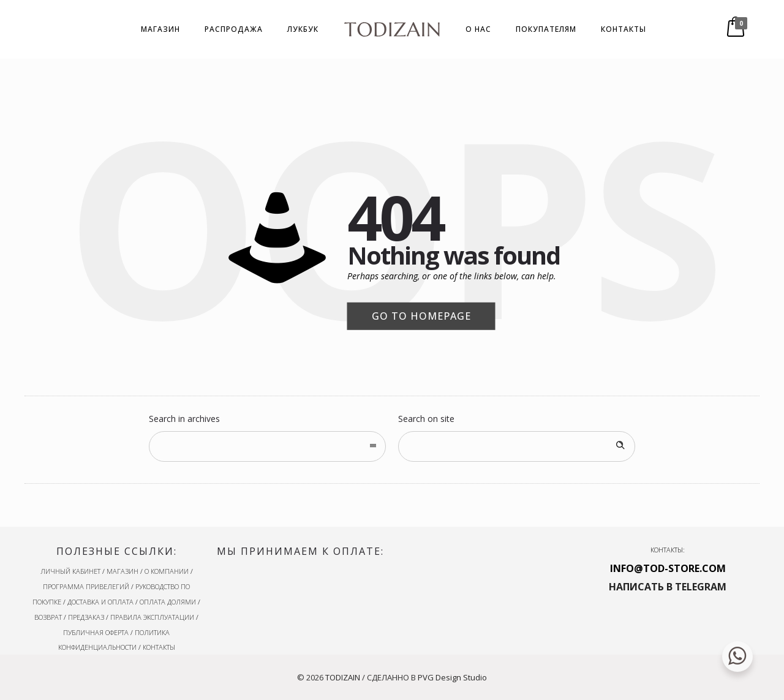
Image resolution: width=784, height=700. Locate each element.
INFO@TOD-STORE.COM (668, 568)
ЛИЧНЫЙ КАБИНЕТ (70, 571)
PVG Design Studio (452, 677)
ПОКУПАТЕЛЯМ (546, 29)
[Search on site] (517, 446)
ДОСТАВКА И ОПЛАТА (100, 602)
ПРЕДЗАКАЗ (86, 617)
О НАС (478, 29)
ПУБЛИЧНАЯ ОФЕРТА (96, 632)
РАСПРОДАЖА (234, 29)
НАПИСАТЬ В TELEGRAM (668, 587)
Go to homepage (421, 316)
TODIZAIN (343, 677)
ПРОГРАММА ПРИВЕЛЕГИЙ (86, 586)
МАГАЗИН (160, 29)
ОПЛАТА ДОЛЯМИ (168, 602)
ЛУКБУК (303, 29)
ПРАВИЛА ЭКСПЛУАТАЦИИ (152, 617)
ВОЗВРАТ (48, 617)
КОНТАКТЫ (624, 29)
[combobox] (267, 446)
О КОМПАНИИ (167, 571)
